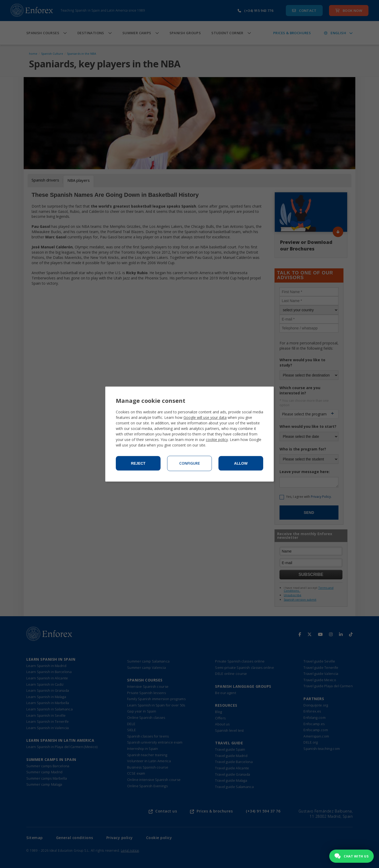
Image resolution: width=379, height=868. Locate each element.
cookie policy (217, 440)
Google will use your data (205, 417)
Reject (138, 463)
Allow (241, 463)
